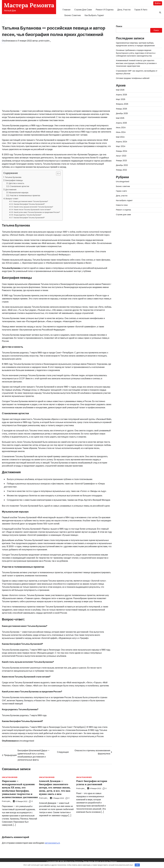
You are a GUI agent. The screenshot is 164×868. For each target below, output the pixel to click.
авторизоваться (52, 846)
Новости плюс (122, 205)
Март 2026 (121, 99)
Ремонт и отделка (105, 10)
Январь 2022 (121, 170)
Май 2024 (120, 137)
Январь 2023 (121, 161)
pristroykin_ (45, 41)
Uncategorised (26, 741)
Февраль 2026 (122, 104)
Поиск (119, 26)
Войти (158, 3)
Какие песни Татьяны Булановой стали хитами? (32, 210)
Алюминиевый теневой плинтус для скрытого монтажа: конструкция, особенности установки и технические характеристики (136, 63)
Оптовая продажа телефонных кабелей (133, 78)
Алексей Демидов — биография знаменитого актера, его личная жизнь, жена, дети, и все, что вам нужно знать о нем (55, 787)
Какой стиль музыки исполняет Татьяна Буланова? (33, 207)
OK (137, 865)
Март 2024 (121, 146)
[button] (57, 173)
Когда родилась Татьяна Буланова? (28, 215)
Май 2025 (120, 118)
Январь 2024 (122, 151)
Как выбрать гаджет (94, 15)
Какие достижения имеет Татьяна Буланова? (31, 202)
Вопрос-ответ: (12, 199)
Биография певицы (14, 180)
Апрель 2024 (122, 142)
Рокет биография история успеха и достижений (92, 783)
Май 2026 (120, 90)
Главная (66, 10)
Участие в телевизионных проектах (25, 196)
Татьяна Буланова (13, 177)
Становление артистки (19, 186)
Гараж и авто (141, 10)
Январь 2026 (122, 109)
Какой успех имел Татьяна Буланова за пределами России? (37, 212)
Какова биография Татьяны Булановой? (29, 204)
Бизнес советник (73, 15)
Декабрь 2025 (122, 114)
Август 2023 (121, 156)
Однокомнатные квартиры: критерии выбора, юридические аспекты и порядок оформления (136, 44)
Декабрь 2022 (122, 165)
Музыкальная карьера (19, 193)
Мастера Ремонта (29, 5)
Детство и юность (17, 183)
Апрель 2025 (121, 123)
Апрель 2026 (121, 95)
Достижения (11, 189)
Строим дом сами (83, 10)
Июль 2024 (121, 128)
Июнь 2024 (121, 132)
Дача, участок (124, 10)
